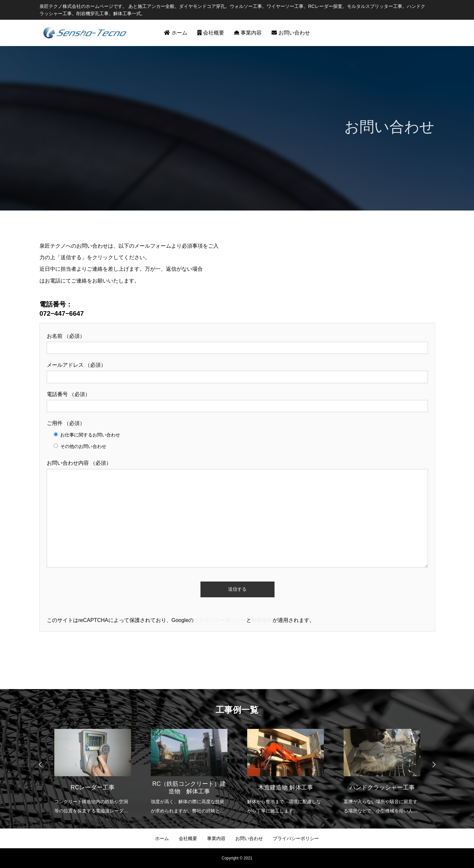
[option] (93, 767)
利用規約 (262, 620)
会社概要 (211, 33)
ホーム (175, 33)
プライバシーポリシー (220, 620)
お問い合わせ (291, 33)
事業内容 (248, 33)
